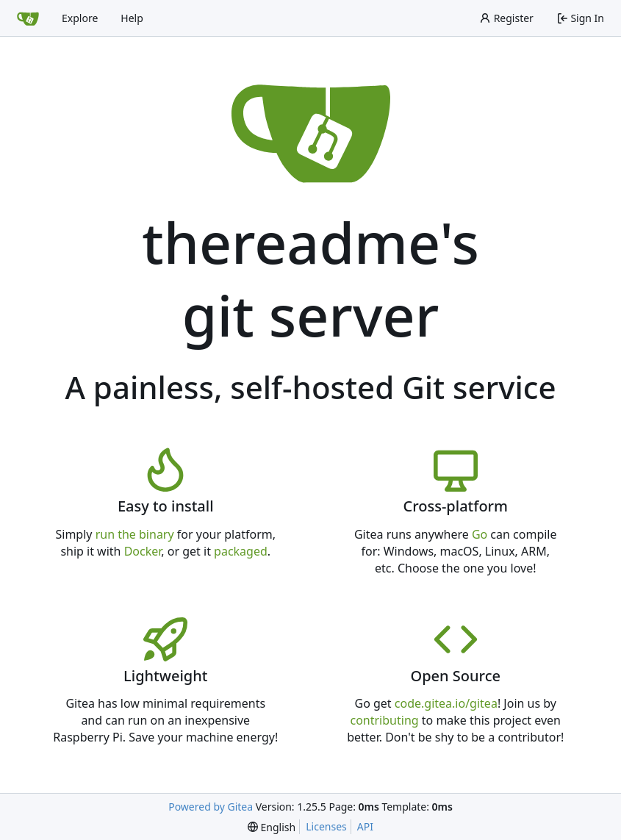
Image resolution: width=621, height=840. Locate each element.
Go (480, 534)
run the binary (135, 534)
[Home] (28, 18)
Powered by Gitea (211, 807)
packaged (241, 551)
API (365, 826)
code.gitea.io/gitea (446, 703)
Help (132, 18)
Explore (80, 18)
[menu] (272, 827)
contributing (384, 720)
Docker (143, 551)
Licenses (326, 826)
